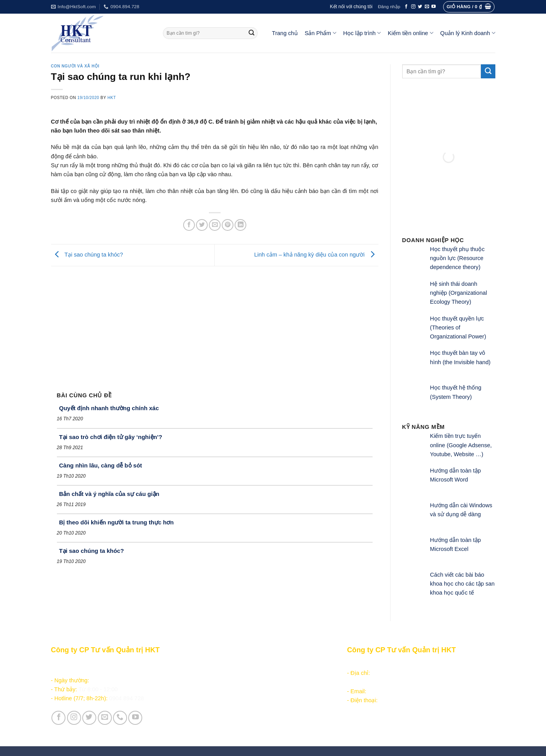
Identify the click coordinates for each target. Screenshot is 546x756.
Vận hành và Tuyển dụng (231, 722)
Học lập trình (362, 33)
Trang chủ (285, 33)
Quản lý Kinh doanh (468, 33)
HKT (112, 98)
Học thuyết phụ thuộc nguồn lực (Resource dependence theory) (457, 258)
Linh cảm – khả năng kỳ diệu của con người (316, 255)
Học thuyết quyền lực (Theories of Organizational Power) (458, 328)
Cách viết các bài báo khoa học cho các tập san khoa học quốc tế (462, 584)
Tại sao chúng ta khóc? (87, 255)
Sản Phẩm (321, 33)
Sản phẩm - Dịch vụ (223, 664)
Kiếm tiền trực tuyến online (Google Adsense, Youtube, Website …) (461, 445)
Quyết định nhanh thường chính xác (109, 408)
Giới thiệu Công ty (221, 714)
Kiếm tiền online (411, 33)
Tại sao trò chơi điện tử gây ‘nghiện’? (111, 437)
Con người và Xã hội (75, 66)
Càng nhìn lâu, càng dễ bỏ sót (101, 465)
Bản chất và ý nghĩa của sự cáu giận (109, 494)
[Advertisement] (215, 325)
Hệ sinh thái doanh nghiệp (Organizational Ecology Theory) (458, 293)
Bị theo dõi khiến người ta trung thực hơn (117, 522)
